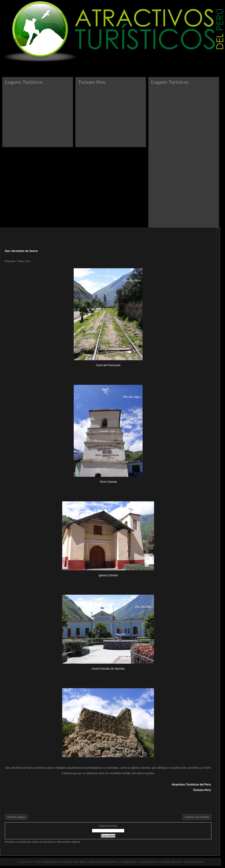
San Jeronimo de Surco (21, 251)
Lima (28, 261)
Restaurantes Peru (104, 862)
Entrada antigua (16, 817)
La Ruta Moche (171, 862)
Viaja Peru (129, 862)
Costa (20, 261)
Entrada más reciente (197, 817)
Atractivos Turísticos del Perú (64, 862)
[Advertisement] (38, 115)
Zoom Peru (148, 862)
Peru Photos (194, 862)
